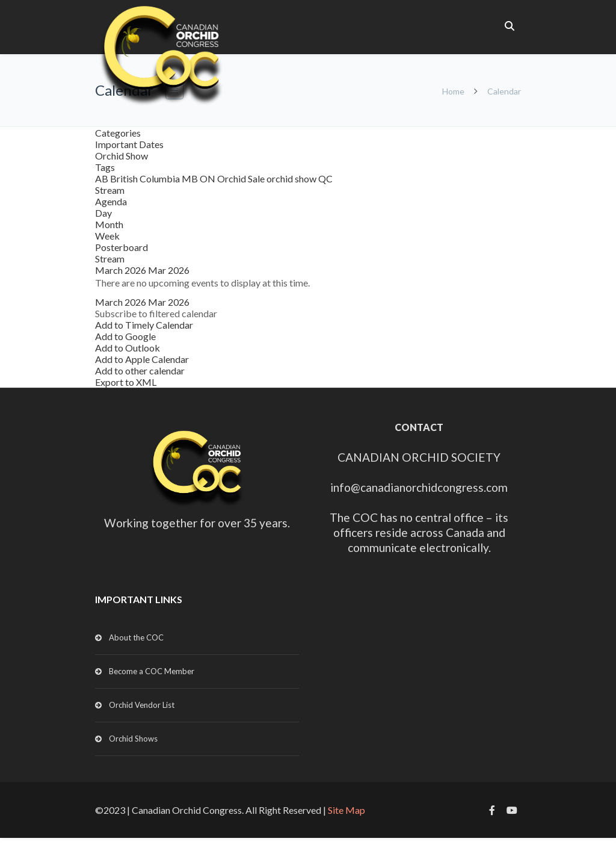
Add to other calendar (140, 370)
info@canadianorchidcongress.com (419, 487)
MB (191, 178)
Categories (118, 133)
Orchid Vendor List (142, 705)
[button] (156, 313)
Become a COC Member (152, 671)
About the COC (136, 637)
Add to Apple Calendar (142, 359)
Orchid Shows (133, 739)
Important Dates (129, 144)
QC (325, 178)
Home (453, 91)
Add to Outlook (128, 348)
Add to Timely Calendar (144, 325)
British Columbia (146, 178)
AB (103, 178)
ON (208, 178)
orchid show (292, 178)
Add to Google (125, 336)
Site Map (346, 810)
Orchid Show (122, 156)
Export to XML (126, 382)
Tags (105, 167)
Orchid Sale (242, 178)
